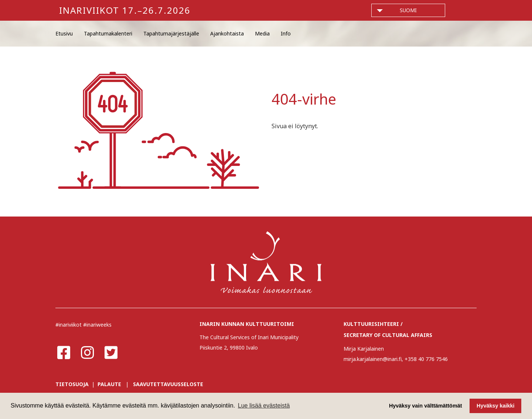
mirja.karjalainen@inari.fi (373, 359)
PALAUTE (109, 384)
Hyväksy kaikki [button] (495, 406)
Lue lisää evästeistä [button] (264, 406)
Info (286, 33)
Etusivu (64, 33)
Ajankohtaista (227, 33)
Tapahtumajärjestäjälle (171, 33)
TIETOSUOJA (72, 384)
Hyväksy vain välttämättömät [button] (426, 406)
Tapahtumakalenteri (108, 33)
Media (262, 33)
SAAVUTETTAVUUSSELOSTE (168, 384)
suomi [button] (408, 10)
